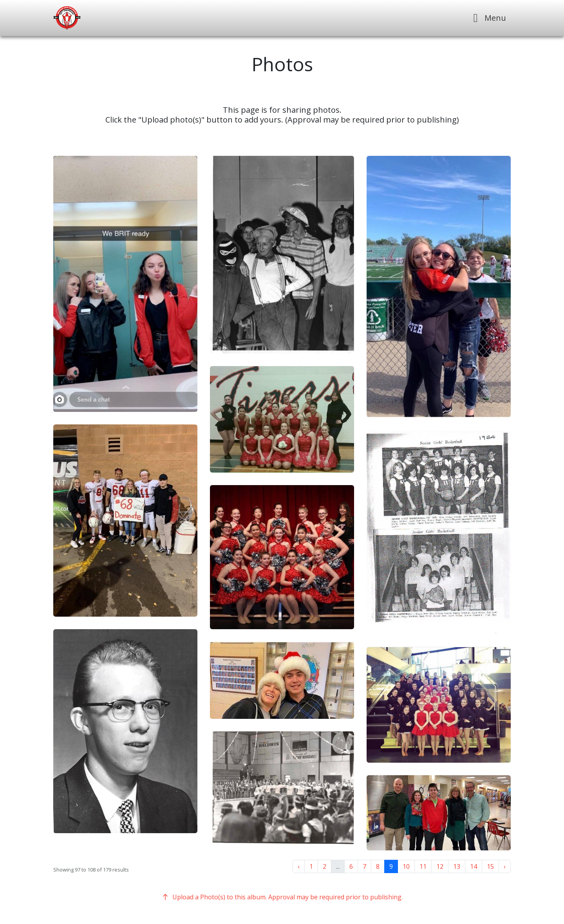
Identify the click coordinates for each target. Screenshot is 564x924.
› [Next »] (505, 866)
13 (457, 866)
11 (423, 866)
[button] (125, 284)
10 (406, 866)
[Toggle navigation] (487, 18)
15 (490, 866)
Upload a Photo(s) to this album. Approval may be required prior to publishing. (282, 897)
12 (440, 866)
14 (474, 866)
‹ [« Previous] (299, 866)
